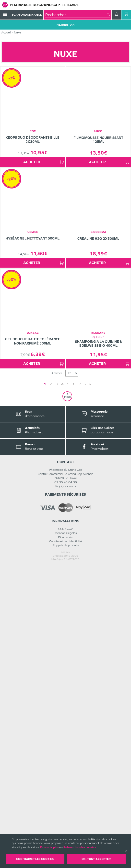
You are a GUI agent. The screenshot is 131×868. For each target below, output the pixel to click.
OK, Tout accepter (96, 859)
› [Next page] (85, 686)
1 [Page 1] (45, 686)
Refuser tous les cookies (80, 847)
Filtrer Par (65, 25)
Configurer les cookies (35, 859)
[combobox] (76, 15)
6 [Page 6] (74, 686)
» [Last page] (90, 686)
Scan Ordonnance (27, 15)
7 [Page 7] (80, 686)
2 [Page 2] (51, 686)
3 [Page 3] (57, 686)
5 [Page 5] (68, 686)
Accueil (6, 32)
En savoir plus (49, 847)
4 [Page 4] (62, 686)
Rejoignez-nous (65, 789)
